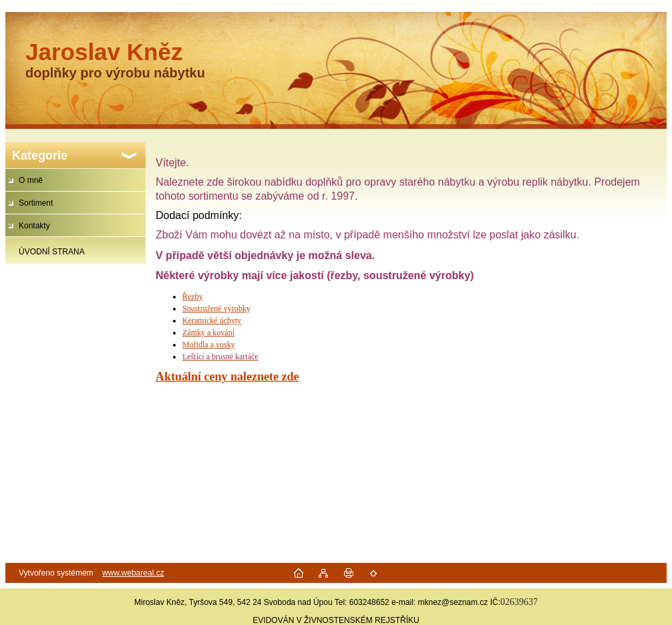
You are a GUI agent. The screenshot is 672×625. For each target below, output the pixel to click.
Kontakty (34, 226)
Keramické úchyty (212, 321)
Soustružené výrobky (216, 308)
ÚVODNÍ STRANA (52, 252)
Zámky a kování (208, 333)
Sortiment (36, 203)
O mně (31, 180)
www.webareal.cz (133, 573)
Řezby (193, 296)
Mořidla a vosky (209, 345)
